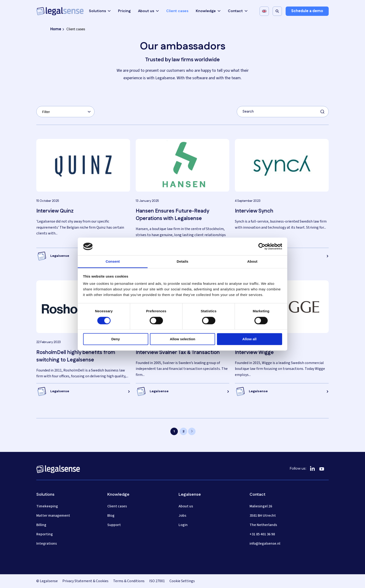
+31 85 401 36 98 (262, 534)
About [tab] (252, 262)
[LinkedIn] (312, 469)
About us (148, 11)
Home (56, 29)
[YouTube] (322, 469)
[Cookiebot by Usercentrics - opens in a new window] (262, 246)
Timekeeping (47, 506)
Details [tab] (182, 262)
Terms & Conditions (129, 581)
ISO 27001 (157, 581)
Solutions (100, 11)
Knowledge (208, 11)
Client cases (117, 506)
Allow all (249, 339)
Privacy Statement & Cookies (85, 581)
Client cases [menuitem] (177, 11)
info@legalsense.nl (265, 543)
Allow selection (182, 339)
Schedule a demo (307, 11)
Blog (111, 516)
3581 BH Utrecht (263, 516)
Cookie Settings (182, 581)
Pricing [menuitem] (124, 11)
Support (114, 525)
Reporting (45, 534)
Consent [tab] (113, 262)
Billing (41, 525)
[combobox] (65, 112)
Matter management (53, 516)
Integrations (47, 543)
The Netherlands (263, 525)
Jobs (182, 516)
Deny (116, 339)
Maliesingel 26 (261, 506)
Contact (238, 11)
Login (183, 525)
